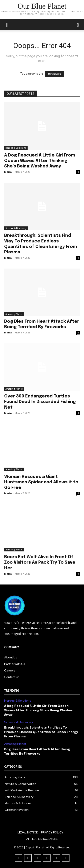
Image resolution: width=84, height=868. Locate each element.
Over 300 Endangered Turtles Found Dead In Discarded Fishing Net (40, 402)
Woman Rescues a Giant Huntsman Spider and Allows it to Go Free (41, 482)
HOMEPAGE (55, 74)
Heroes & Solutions (16, 148)
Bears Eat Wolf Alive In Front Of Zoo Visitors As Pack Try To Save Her (40, 562)
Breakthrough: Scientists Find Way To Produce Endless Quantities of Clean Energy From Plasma (41, 732)
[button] (78, 25)
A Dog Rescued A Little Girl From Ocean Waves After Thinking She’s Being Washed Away (40, 161)
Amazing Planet (14, 314)
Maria (8, 172)
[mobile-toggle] (7, 25)
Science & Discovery (16, 228)
